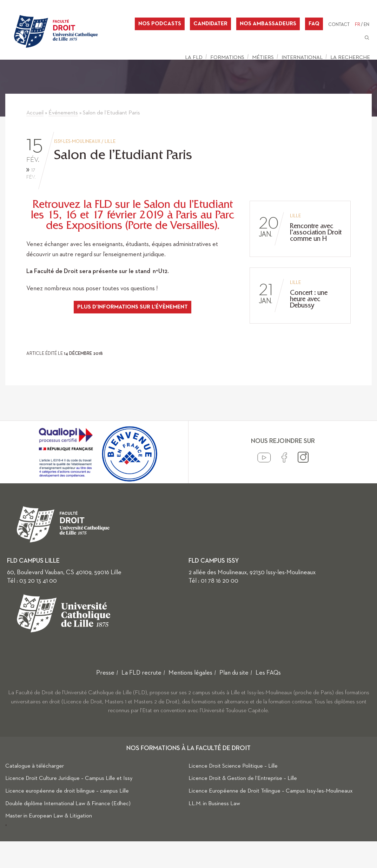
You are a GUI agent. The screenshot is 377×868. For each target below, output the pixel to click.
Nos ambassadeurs (268, 24)
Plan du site (234, 673)
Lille (110, 142)
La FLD (194, 57)
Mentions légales (190, 673)
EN (366, 25)
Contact (339, 25)
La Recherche (350, 57)
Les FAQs (268, 673)
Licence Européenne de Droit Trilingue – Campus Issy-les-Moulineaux (271, 791)
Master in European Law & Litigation (49, 816)
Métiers (263, 57)
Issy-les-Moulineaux (77, 142)
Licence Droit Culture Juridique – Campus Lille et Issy (69, 778)
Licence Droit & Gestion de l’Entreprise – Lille (243, 778)
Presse (105, 673)
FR (358, 25)
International (302, 57)
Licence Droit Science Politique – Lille (233, 766)
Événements (63, 113)
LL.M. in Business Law (214, 804)
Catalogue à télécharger (35, 766)
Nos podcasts (160, 24)
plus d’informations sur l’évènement (133, 307)
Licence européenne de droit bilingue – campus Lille (67, 791)
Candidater (210, 24)
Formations (227, 57)
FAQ (314, 24)
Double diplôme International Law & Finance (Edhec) (68, 804)
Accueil (35, 113)
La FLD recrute (141, 673)
